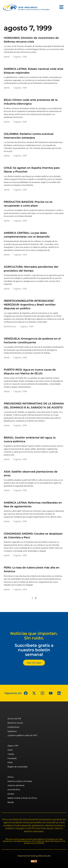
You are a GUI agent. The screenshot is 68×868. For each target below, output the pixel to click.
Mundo (11, 802)
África (11, 777)
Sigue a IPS (13, 746)
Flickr (10, 762)
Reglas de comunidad (18, 767)
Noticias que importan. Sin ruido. (34, 636)
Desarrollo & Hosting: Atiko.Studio (34, 856)
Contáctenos (13, 727)
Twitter (11, 754)
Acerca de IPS (14, 719)
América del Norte (16, 785)
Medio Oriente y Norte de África (22, 798)
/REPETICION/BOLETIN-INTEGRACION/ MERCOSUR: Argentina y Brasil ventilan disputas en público (30, 305)
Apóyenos (12, 731)
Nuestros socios (15, 723)
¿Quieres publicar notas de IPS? (22, 735)
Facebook (12, 758)
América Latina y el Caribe (20, 781)
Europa (11, 794)
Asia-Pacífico (14, 790)
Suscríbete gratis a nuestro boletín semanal (34, 650)
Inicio (10, 750)
